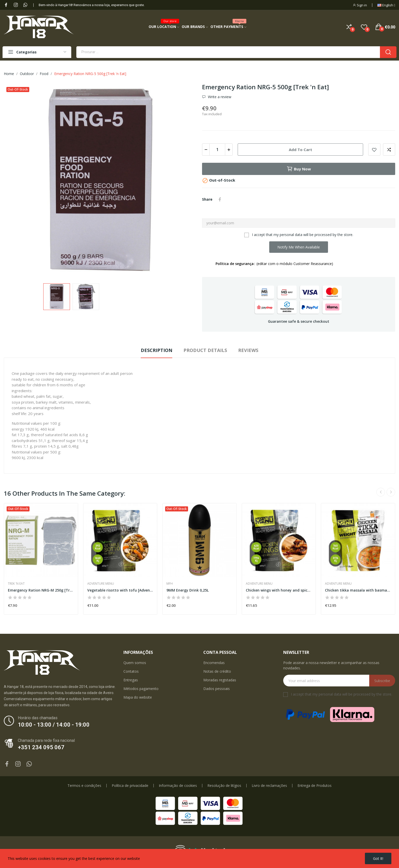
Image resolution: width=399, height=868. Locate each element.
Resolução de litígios (224, 786)
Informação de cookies (178, 786)
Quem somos (135, 663)
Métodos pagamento (141, 689)
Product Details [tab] (205, 350)
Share (220, 199)
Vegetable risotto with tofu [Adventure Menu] (120, 590)
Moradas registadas (220, 680)
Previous (381, 492)
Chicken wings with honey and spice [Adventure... (279, 590)
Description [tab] (156, 350)
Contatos (131, 671)
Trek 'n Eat (16, 584)
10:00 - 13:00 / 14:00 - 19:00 (54, 725)
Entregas (131, 680)
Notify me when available (299, 247)
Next (391, 492)
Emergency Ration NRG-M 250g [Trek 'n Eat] (41, 590)
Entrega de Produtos (315, 786)
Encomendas (214, 663)
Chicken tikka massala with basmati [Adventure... (358, 590)
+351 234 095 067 (41, 747)
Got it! (378, 858)
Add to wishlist (374, 150)
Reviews (248, 350)
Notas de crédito (217, 671)
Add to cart (301, 150)
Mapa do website (138, 697)
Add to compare (389, 150)
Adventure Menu (101, 584)
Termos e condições (84, 786)
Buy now (299, 169)
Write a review (219, 97)
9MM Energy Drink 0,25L (188, 590)
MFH (170, 584)
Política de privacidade (130, 786)
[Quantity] (217, 150)
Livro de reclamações (269, 786)
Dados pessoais (217, 689)
